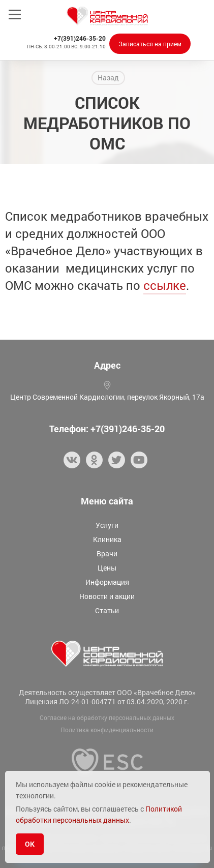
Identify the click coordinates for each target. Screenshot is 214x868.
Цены (107, 568)
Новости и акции (107, 596)
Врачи (107, 553)
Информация (107, 582)
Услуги (107, 525)
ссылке (165, 285)
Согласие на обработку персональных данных (107, 717)
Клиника (107, 539)
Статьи (107, 610)
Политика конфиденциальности (107, 730)
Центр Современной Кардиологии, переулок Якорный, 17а (107, 397)
